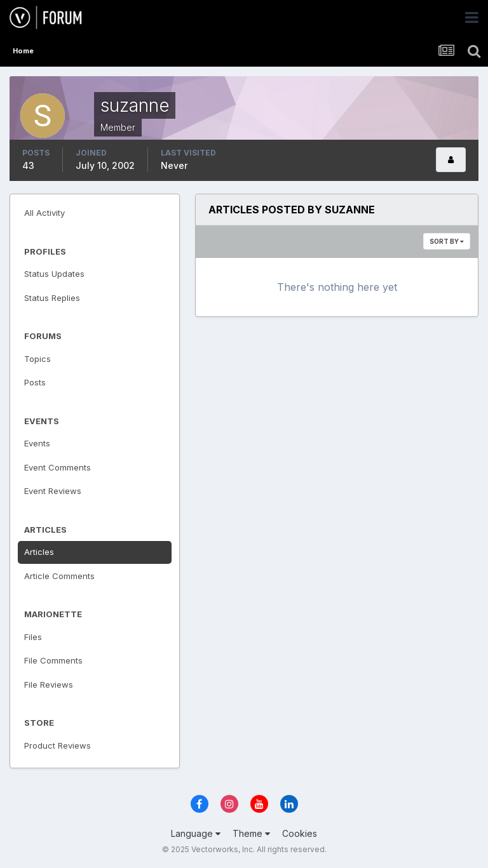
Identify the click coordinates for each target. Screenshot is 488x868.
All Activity (44, 213)
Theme (251, 833)
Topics (37, 359)
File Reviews (49, 684)
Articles (39, 552)
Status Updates (54, 274)
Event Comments (58, 467)
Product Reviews (58, 745)
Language (196, 833)
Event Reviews (53, 491)
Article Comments (59, 576)
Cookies (300, 833)
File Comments (53, 660)
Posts (35, 382)
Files (33, 637)
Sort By (447, 241)
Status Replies (52, 298)
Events (37, 443)
